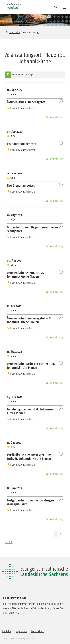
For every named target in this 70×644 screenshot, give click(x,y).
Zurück (9, 542)
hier (5, 613)
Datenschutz (38, 631)
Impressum (21, 631)
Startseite (15, 32)
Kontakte (7, 631)
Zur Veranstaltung (55, 117)
